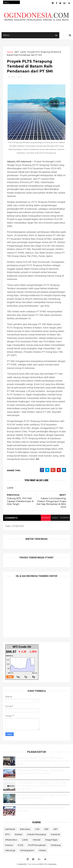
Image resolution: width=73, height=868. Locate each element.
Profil (20, 845)
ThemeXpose (33, 864)
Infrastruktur (11, 840)
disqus (55, 518)
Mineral (37, 840)
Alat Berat (10, 829)
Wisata (42, 850)
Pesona (9, 845)
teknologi (10, 850)
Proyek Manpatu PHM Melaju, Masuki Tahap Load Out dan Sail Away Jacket (41, 772)
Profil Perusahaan (37, 845)
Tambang (56, 845)
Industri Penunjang (36, 834)
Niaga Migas (51, 840)
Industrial (55, 834)
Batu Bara (25, 829)
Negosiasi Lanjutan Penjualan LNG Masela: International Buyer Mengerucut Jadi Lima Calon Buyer (43, 761)
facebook (64, 518)
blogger (46, 518)
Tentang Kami (27, 850)
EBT (17, 52)
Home (10, 52)
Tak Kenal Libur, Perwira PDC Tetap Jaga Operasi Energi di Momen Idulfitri (43, 797)
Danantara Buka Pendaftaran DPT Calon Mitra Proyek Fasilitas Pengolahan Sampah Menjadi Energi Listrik (41, 786)
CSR (37, 829)
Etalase (19, 834)
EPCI (8, 834)
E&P (47, 829)
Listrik (23, 52)
